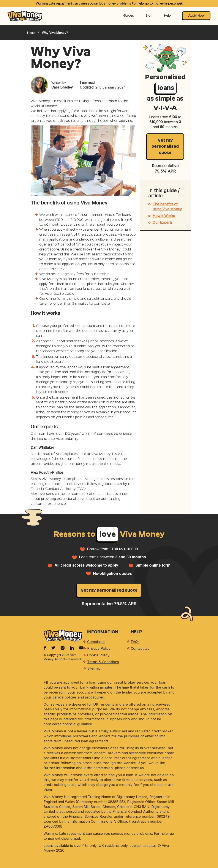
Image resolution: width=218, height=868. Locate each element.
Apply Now (196, 15)
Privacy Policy (99, 648)
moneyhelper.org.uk (168, 3)
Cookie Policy (98, 655)
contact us (135, 768)
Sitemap (94, 668)
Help (167, 15)
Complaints (96, 642)
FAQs (135, 642)
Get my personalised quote (165, 146)
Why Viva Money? (55, 33)
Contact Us (140, 648)
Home (34, 33)
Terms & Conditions (103, 662)
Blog (149, 15)
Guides (129, 15)
